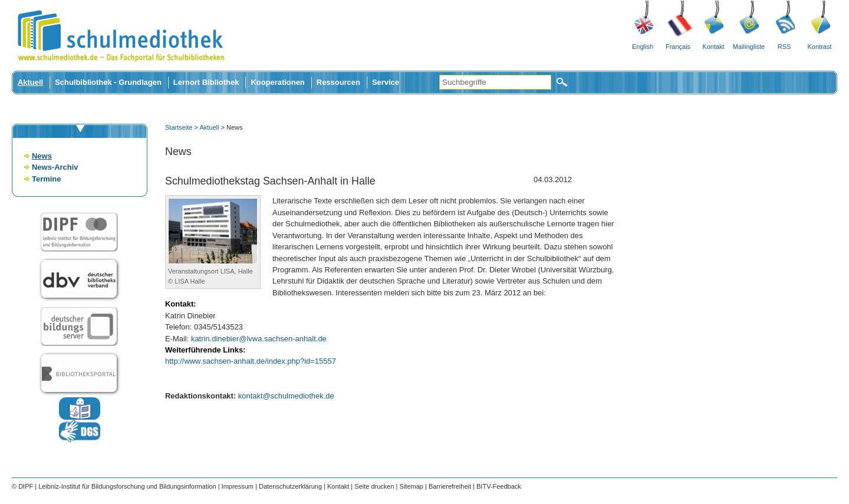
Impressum (238, 486)
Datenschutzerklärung (290, 486)
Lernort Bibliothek (206, 82)
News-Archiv (55, 167)
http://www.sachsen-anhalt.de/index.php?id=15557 (251, 361)
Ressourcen (338, 82)
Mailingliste (749, 47)
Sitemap (412, 486)
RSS (784, 47)
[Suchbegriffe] (495, 82)
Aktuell (30, 82)
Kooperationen (277, 82)
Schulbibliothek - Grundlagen (108, 82)
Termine (46, 179)
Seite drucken (374, 486)
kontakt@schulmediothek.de (286, 396)
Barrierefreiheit (450, 486)
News (42, 156)
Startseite (179, 127)
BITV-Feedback (499, 486)
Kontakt (713, 47)
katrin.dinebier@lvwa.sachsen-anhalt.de (259, 339)
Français (678, 47)
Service (386, 82)
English (643, 47)
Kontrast (820, 47)
